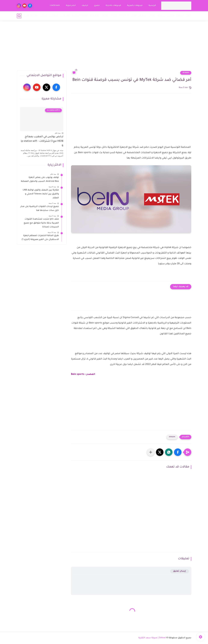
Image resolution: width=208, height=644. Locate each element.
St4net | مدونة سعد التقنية (152, 638)
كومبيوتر (95, 16)
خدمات (44, 16)
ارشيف (85, 6)
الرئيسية (152, 6)
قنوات (152, 16)
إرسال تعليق (179, 571)
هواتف (105, 16)
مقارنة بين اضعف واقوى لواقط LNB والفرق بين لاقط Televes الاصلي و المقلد (41, 194)
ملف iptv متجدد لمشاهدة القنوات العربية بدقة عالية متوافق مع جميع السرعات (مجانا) (41, 223)
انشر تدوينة (71, 6)
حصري (97, 6)
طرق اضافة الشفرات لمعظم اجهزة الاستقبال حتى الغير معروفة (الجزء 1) (40, 238)
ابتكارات (54, 16)
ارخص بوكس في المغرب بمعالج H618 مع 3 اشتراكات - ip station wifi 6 (42, 141)
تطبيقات (65, 16)
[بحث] (19, 16)
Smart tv (124, 16)
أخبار (189, 16)
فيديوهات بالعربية (135, 6)
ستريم (143, 16)
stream (186, 73)
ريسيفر (161, 16)
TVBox (114, 16)
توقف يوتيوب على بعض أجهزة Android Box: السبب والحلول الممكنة (40, 180)
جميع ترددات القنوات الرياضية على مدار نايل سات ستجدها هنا (40, 209)
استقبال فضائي (176, 16)
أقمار (134, 16)
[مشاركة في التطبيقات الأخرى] (151, 452)
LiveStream (55, 6)
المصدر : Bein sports (83, 374)
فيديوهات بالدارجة (113, 6)
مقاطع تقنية (31, 16)
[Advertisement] (104, 47)
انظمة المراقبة (80, 16)
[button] (178, 452)
